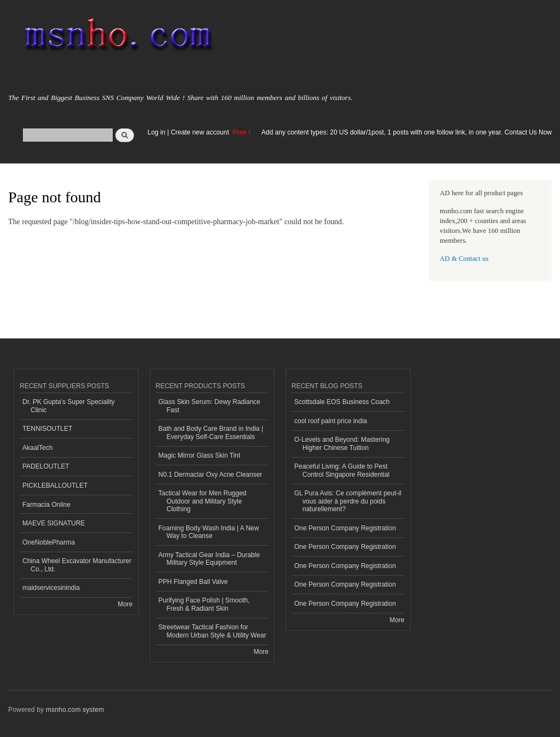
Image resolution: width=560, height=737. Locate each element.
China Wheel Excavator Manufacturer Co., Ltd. (77, 565)
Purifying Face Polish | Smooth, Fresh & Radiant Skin (204, 604)
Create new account (201, 132)
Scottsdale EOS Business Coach (342, 402)
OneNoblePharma (49, 542)
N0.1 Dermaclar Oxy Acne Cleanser (211, 475)
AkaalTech (37, 448)
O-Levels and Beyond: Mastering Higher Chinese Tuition (342, 443)
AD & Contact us (464, 259)
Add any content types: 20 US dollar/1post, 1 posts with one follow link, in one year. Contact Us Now (407, 132)
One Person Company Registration (345, 528)
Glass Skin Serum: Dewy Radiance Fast (210, 406)
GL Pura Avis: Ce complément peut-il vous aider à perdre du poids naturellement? (348, 501)
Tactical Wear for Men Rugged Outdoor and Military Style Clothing (203, 501)
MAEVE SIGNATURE (54, 523)
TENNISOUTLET (47, 429)
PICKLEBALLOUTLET (55, 486)
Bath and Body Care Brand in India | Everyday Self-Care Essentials (211, 432)
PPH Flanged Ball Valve (193, 582)
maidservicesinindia (51, 588)
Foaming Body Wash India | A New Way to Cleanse (209, 532)
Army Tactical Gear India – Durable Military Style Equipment (209, 559)
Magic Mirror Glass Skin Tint (200, 455)
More (125, 604)
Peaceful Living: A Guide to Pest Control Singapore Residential (342, 470)
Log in (157, 132)
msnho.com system (75, 710)
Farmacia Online (46, 505)
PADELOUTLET (46, 466)
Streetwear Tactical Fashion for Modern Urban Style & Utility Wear (212, 631)
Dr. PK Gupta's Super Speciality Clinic (69, 406)
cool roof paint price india (331, 421)
